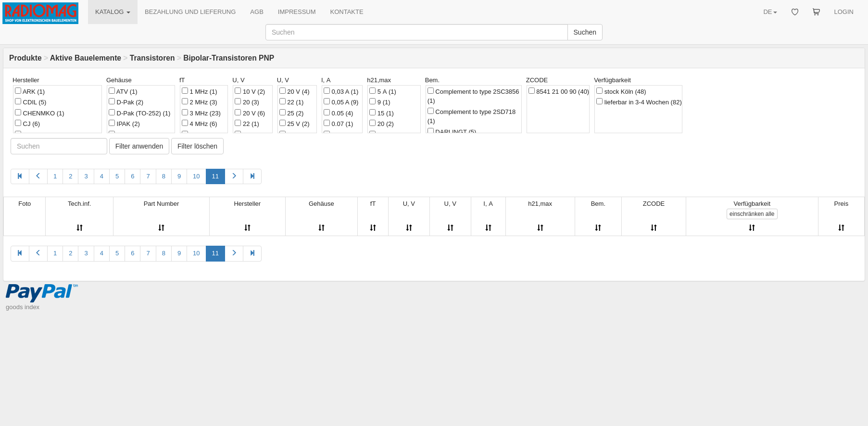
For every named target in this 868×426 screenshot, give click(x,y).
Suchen (585, 32)
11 (215, 176)
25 (292, 113)
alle (752, 214)
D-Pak (126, 102)
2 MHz (200, 102)
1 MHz (200, 91)
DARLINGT (452, 132)
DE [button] (770, 12)
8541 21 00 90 (559, 91)
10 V (250, 91)
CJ (27, 124)
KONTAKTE (347, 12)
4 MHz (200, 124)
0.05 (338, 113)
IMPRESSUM (297, 12)
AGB (257, 12)
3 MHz (201, 113)
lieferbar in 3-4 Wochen (639, 102)
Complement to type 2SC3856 (473, 96)
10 (196, 176)
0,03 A (341, 91)
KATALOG (113, 12)
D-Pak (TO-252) (139, 113)
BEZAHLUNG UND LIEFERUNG (190, 12)
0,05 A (341, 102)
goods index (23, 307)
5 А (383, 91)
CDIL (31, 102)
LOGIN (844, 12)
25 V (295, 124)
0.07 (338, 124)
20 (247, 102)
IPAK (124, 124)
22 (247, 124)
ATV (123, 91)
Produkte (25, 58)
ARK (30, 91)
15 (382, 113)
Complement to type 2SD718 (472, 116)
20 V (250, 113)
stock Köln (621, 91)
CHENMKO (40, 113)
